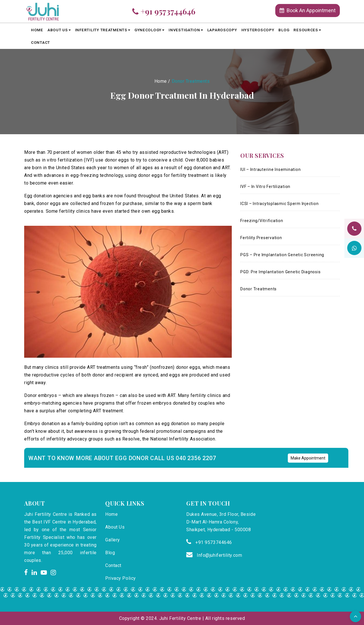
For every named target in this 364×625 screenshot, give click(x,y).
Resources (307, 30)
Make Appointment (308, 458)
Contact (41, 42)
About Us (59, 30)
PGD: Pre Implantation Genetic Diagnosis (280, 272)
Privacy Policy (121, 578)
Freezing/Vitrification (262, 221)
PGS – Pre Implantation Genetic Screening (282, 255)
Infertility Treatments (103, 30)
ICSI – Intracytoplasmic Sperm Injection (279, 204)
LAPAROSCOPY (222, 30)
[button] (355, 616)
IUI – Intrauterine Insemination (270, 169)
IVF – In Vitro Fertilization (265, 187)
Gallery (113, 540)
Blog (284, 30)
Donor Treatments (258, 289)
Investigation (186, 30)
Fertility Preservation (261, 238)
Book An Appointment (308, 10)
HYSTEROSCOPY (258, 30)
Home (37, 30)
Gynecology (149, 30)
